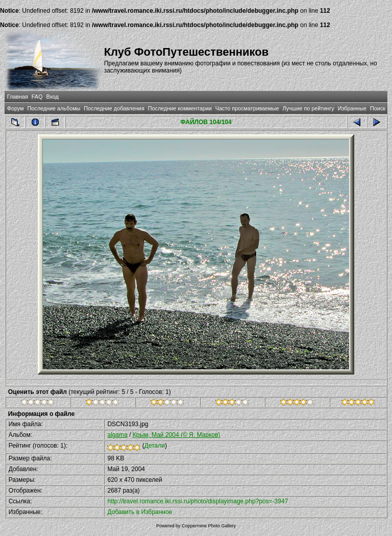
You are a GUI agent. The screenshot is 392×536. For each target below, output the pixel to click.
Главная (18, 97)
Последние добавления (114, 108)
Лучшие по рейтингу (309, 108)
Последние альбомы (54, 108)
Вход (52, 97)
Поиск (378, 108)
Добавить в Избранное (140, 512)
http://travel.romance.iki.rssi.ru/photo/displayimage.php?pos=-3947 (198, 501)
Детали (155, 446)
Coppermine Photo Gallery (209, 526)
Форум (16, 108)
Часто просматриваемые (247, 108)
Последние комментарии (180, 108)
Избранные (352, 108)
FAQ (37, 97)
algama (117, 435)
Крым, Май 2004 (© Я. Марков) (177, 435)
